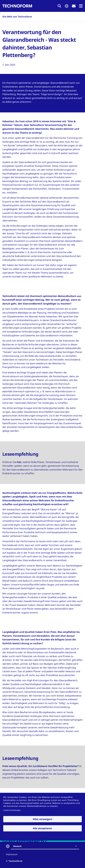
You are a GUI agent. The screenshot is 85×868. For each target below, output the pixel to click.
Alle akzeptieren (42, 828)
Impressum (12, 854)
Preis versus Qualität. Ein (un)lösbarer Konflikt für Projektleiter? (41, 766)
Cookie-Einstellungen (12, 810)
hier (19, 462)
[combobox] (46, 846)
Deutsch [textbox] (17, 846)
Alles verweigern (43, 819)
